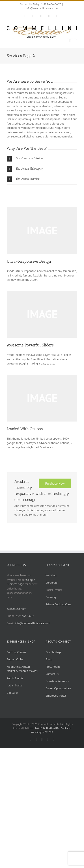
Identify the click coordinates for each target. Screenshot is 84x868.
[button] (42, 159)
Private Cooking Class (58, 604)
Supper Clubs (15, 659)
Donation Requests (57, 681)
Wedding (51, 575)
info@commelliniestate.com (42, 8)
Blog (49, 659)
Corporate (52, 583)
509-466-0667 (25, 616)
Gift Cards (12, 693)
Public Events (15, 678)
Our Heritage (54, 652)
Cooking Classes (16, 652)
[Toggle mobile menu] (76, 41)
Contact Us (52, 674)
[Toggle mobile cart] (70, 41)
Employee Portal (56, 696)
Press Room (53, 667)
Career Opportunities (58, 688)
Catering (51, 597)
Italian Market (15, 685)
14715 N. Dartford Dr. (47, 728)
